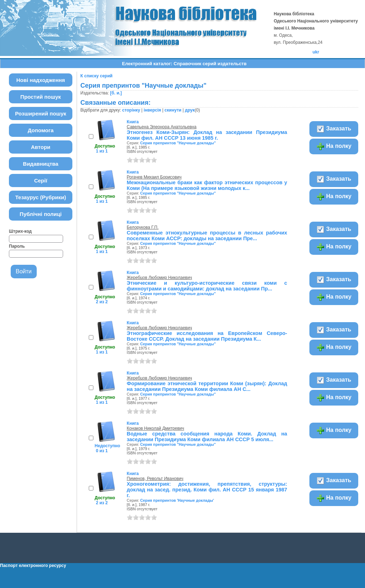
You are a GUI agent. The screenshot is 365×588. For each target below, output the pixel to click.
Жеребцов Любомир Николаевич (160, 278)
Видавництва (40, 164)
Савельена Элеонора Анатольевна (162, 127)
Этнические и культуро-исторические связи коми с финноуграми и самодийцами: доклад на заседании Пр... (207, 286)
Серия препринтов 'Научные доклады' (177, 500)
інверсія (152, 110)
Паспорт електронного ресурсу (33, 566)
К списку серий (97, 76)
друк (190, 110)
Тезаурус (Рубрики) (41, 197)
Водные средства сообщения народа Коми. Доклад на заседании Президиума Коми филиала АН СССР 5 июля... (207, 437)
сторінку (131, 110)
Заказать (334, 129)
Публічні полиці (41, 214)
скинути (173, 110)
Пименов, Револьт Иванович (155, 479)
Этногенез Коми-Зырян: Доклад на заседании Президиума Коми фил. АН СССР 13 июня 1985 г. (207, 135)
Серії (41, 180)
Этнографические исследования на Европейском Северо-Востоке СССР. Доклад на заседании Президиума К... (207, 336)
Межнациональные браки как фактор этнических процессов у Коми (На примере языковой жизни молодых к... (207, 185)
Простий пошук (41, 97)
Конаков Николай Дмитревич (156, 428)
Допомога (41, 130)
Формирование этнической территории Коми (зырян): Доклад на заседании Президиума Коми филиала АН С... (207, 386)
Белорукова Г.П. (143, 227)
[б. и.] (116, 93)
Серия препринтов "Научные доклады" (178, 143)
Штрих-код (20, 231)
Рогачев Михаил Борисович (154, 177)
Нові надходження (41, 80)
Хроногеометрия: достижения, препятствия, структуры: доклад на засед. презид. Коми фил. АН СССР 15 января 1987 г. (207, 490)
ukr (316, 52)
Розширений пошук (41, 114)
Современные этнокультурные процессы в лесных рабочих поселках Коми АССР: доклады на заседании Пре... (207, 236)
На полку (334, 146)
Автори (41, 147)
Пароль (17, 246)
